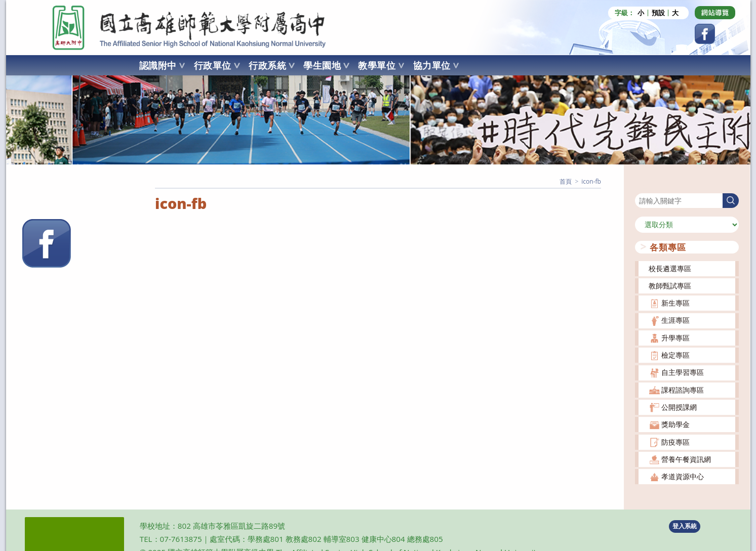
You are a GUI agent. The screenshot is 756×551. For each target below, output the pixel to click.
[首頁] (566, 181)
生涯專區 (675, 320)
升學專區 (675, 337)
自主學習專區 (683, 372)
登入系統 (685, 526)
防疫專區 (675, 441)
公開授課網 (679, 407)
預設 (658, 13)
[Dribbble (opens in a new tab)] (715, 13)
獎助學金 (675, 424)
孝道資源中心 (683, 476)
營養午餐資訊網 (686, 459)
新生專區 (675, 303)
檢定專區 (675, 355)
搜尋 (642, 186)
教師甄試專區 (670, 285)
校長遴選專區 (670, 268)
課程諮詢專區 (683, 389)
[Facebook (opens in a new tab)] (705, 34)
